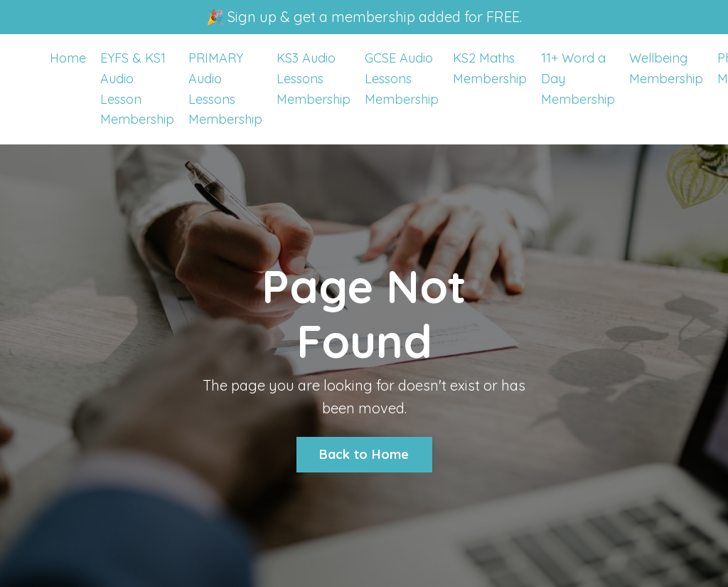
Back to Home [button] (364, 454)
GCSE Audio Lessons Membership (402, 79)
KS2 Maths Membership (490, 68)
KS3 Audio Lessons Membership (314, 79)
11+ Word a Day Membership (578, 79)
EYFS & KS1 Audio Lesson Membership (137, 89)
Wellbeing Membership (666, 68)
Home (68, 58)
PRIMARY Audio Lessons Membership (225, 89)
